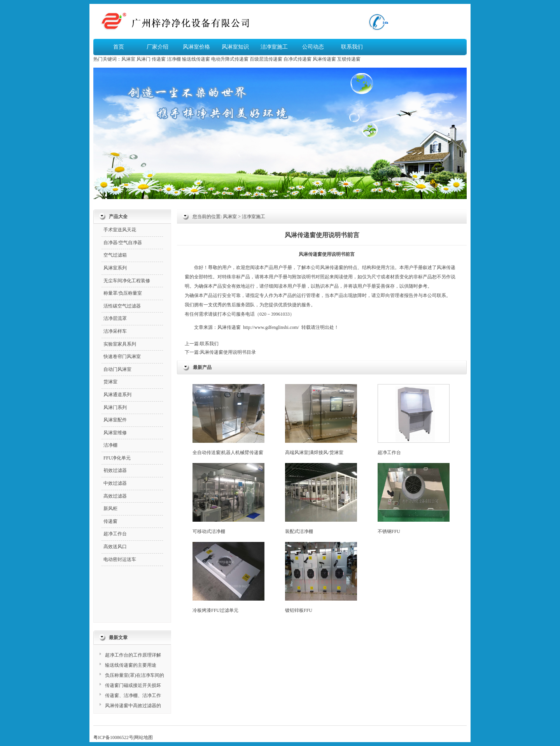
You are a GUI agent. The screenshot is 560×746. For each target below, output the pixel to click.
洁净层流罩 (115, 318)
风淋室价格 (196, 47)
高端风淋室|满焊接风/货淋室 (321, 420)
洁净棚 (174, 59)
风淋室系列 (115, 268)
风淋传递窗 (324, 59)
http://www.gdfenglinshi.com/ (271, 327)
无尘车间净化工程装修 (127, 281)
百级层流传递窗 (266, 59)
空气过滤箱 (115, 255)
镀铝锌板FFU (321, 577)
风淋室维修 (115, 433)
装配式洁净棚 (321, 499)
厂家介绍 (157, 47)
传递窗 (159, 59)
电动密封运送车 (120, 559)
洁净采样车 (115, 331)
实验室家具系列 (120, 344)
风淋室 (128, 59)
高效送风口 (115, 547)
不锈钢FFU (414, 499)
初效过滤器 (115, 470)
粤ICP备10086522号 (113, 737)
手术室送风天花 (120, 230)
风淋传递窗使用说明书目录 (228, 352)
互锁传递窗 (349, 59)
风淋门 (143, 59)
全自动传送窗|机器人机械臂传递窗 (228, 420)
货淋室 (110, 382)
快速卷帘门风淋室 (122, 356)
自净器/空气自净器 (123, 243)
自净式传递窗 (297, 59)
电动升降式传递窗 (230, 59)
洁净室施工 (274, 47)
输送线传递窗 (196, 59)
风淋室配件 (115, 420)
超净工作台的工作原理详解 (133, 655)
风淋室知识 (235, 47)
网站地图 (143, 737)
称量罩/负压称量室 (123, 293)
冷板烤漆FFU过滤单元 (228, 577)
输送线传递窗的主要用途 (131, 665)
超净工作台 (414, 420)
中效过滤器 (115, 483)
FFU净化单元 (117, 458)
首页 (119, 47)
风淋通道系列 (117, 395)
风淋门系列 (115, 407)
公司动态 (313, 47)
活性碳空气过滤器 (122, 306)
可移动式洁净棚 (228, 499)
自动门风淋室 (117, 369)
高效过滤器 (115, 496)
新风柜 (110, 508)
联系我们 (352, 47)
